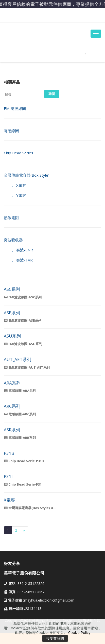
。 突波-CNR (18, 250)
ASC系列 (12, 289)
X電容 (9, 500)
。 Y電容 (15, 195)
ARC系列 (12, 406)
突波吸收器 (13, 240)
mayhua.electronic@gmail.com (49, 600)
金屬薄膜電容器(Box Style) (27, 175)
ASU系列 (12, 336)
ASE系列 (12, 313)
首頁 (77, 54)
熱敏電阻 (11, 218)
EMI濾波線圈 (15, 108)
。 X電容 (15, 185)
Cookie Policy (79, 633)
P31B (9, 453)
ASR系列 (12, 430)
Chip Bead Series (19, 153)
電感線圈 (11, 131)
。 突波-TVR (18, 260)
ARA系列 (12, 383)
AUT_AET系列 (17, 360)
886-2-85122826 (24, 583)
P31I (8, 477)
